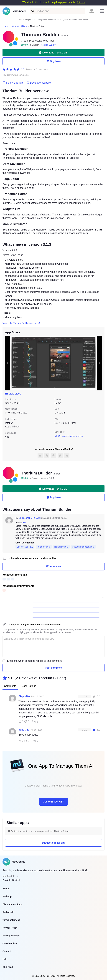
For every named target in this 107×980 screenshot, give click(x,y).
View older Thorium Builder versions (22, 323)
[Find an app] (32, 11)
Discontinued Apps (12, 904)
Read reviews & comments (16, 75)
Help (5, 959)
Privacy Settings (11, 936)
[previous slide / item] (7, 363)
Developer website (39, 83)
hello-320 (24, 730)
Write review (53, 566)
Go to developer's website (69, 436)
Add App (7, 896)
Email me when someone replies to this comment (34, 661)
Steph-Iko (24, 696)
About (6, 889)
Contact (7, 951)
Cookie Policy (10, 943)
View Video (13, 394)
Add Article (8, 912)
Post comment (53, 668)
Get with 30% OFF (53, 802)
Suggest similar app (53, 843)
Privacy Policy (10, 928)
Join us (81, 2)
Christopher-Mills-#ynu (30, 518)
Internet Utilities (19, 26)
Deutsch (16, 880)
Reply (35, 721)
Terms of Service (11, 920)
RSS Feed (8, 967)
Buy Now (53, 61)
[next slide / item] (100, 363)
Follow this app (13, 83)
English (6, 880)
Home (5, 26)
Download (53, 53)
